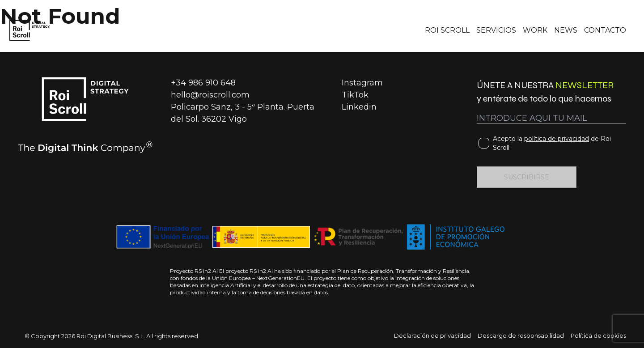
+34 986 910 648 (203, 83)
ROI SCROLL (447, 30)
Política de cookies (598, 335)
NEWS (566, 30)
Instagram (362, 83)
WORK (535, 30)
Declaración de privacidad (432, 335)
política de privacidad (557, 139)
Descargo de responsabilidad (521, 335)
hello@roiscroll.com (210, 95)
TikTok (355, 95)
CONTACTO (605, 30)
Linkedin (359, 107)
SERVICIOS (496, 30)
